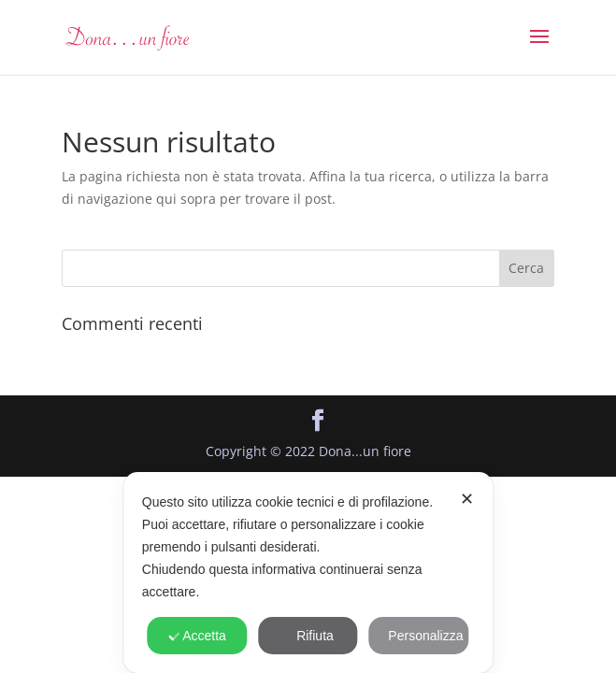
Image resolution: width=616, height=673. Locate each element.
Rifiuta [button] (308, 636)
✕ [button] (467, 499)
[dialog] (308, 573)
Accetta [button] (197, 636)
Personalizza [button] (418, 636)
